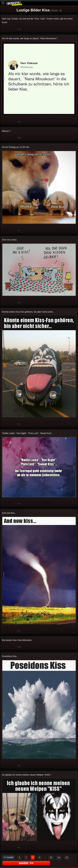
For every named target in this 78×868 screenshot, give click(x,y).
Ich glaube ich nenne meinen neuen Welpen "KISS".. (27, 775)
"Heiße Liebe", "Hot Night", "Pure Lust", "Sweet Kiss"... (28, 433)
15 (67, 857)
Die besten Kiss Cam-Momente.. (17, 640)
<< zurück (9, 857)
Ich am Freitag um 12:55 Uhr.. (16, 147)
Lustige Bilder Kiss (33, 10)
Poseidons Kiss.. (10, 656)
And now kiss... (9, 513)
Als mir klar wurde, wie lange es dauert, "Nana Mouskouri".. (30, 38)
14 (59, 857)
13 (51, 857)
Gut (5, 29)
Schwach (13, 29)
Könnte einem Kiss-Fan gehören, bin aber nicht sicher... (28, 312)
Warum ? (6, 131)
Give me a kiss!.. (10, 240)
